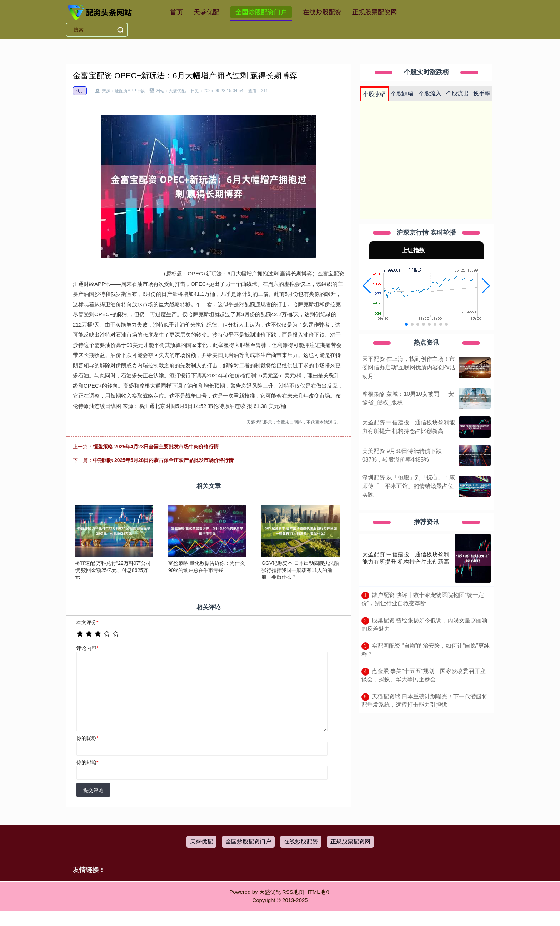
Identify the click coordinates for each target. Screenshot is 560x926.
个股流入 (430, 93)
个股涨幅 (374, 94)
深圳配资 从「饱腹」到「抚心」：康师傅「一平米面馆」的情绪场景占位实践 (409, 486)
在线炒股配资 (322, 12)
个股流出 (457, 93)
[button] (367, 286)
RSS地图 (293, 892)
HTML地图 (318, 892)
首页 (176, 12)
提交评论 (93, 790)
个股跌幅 (402, 93)
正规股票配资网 (375, 12)
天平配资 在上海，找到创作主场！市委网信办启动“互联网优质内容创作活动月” (409, 367)
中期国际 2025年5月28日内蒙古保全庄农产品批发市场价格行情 (163, 460)
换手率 (482, 93)
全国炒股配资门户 (261, 12)
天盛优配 (206, 12)
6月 (80, 91)
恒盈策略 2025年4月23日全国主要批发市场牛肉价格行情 (156, 447)
